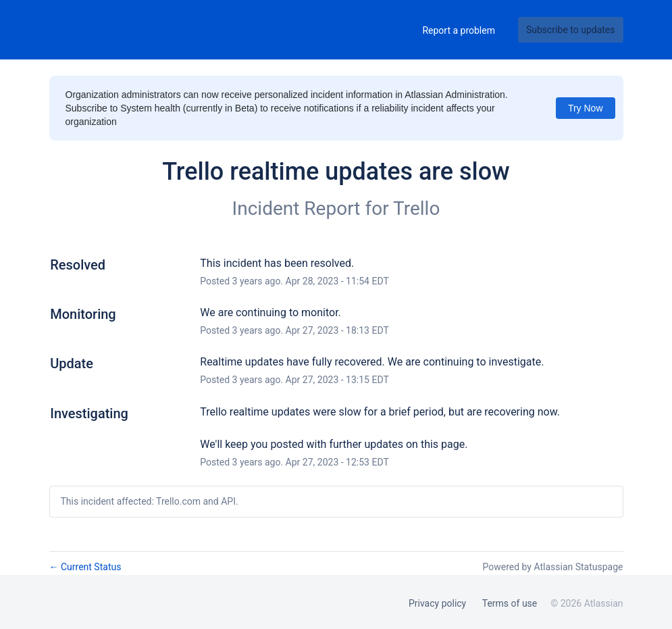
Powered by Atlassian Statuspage (552, 567)
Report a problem (459, 30)
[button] (571, 30)
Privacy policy (437, 603)
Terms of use (510, 603)
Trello (416, 208)
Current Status (85, 567)
